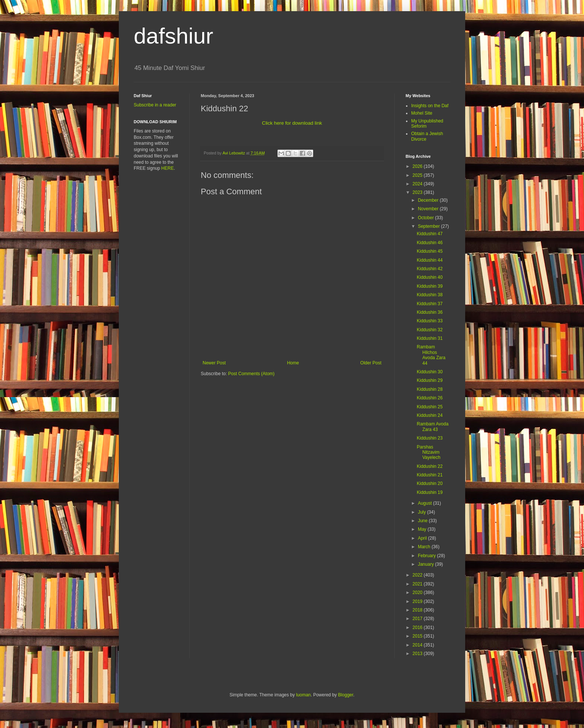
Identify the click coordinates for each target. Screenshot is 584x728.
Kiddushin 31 (430, 338)
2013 (418, 654)
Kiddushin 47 (430, 234)
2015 (418, 636)
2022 (418, 575)
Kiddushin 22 (430, 466)
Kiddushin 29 (430, 380)
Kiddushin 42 (430, 269)
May (423, 529)
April (423, 538)
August (426, 503)
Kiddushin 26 (430, 398)
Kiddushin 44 (430, 260)
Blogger (346, 695)
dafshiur (173, 36)
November (429, 209)
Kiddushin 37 (430, 304)
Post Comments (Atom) (251, 374)
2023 (418, 192)
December (429, 200)
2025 (418, 175)
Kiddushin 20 (430, 483)
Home (293, 363)
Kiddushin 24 (430, 415)
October (426, 218)
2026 (418, 166)
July (423, 512)
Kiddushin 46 (430, 243)
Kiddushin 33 (430, 321)
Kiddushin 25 (430, 407)
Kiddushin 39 (430, 286)
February (427, 556)
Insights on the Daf (430, 106)
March (425, 547)
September (429, 226)
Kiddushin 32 (430, 330)
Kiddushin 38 (430, 295)
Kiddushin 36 (430, 312)
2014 (418, 645)
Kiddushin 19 (430, 492)
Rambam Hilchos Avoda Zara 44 (431, 355)
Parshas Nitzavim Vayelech (429, 452)
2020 (418, 593)
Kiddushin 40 (430, 277)
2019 (418, 601)
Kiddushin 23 (430, 438)
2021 (418, 584)
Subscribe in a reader (155, 105)
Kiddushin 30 (430, 372)
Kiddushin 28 (430, 389)
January (426, 564)
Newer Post (214, 363)
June (423, 521)
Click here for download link (292, 123)
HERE (167, 168)
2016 (418, 628)
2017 (418, 619)
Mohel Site (422, 113)
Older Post (371, 363)
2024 (418, 184)
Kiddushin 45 (430, 251)
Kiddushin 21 (430, 475)
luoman (303, 695)
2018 (418, 610)
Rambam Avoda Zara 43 (433, 427)
